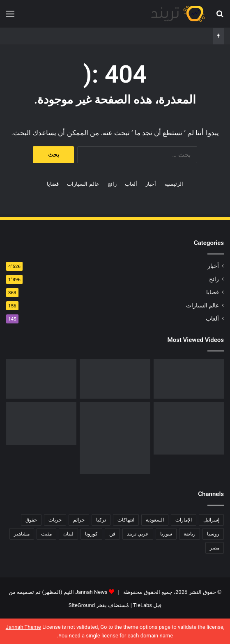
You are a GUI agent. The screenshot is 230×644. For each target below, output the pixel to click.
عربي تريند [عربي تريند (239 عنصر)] (138, 534)
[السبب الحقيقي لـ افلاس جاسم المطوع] (115, 438)
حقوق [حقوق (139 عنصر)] (31, 520)
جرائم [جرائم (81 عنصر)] (79, 520)
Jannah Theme (23, 627)
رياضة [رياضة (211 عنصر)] (190, 534)
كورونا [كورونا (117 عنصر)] (91, 534)
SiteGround (82, 605)
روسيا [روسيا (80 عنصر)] (213, 534)
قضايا (53, 184)
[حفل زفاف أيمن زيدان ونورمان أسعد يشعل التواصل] (41, 424)
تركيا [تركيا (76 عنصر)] (101, 520)
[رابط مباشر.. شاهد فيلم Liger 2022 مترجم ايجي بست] (189, 379)
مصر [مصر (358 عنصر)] (215, 548)
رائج (112, 184)
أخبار (151, 184)
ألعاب (131, 184)
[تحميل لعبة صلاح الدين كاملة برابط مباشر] (189, 428)
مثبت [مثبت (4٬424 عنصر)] (46, 534)
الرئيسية (174, 184)
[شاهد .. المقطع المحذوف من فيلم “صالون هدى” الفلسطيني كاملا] (115, 379)
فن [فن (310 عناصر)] (112, 534)
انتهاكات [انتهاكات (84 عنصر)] (126, 520)
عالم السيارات (83, 184)
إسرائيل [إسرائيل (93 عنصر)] (211, 520)
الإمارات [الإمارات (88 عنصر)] (184, 520)
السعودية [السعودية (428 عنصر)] (155, 520)
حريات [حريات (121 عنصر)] (55, 520)
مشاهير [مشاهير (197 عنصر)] (22, 534)
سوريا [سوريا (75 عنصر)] (166, 534)
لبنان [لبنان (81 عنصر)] (68, 534)
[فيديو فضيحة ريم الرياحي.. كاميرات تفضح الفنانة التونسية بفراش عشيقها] (41, 379)
